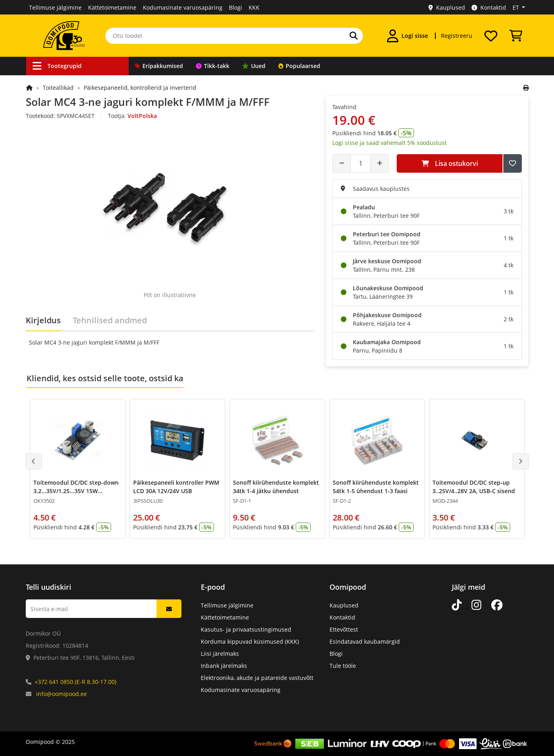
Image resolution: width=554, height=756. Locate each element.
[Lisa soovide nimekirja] (513, 163)
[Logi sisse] (408, 36)
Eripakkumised (159, 66)
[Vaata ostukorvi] (516, 36)
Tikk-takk (213, 66)
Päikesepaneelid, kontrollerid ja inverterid (140, 88)
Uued (254, 66)
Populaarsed (299, 66)
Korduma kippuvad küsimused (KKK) (250, 641)
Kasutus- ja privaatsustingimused (246, 629)
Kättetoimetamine (112, 7)
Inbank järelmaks (224, 666)
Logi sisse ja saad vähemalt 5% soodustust (389, 143)
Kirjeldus (43, 320)
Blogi (236, 7)
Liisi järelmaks (220, 654)
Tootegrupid (57, 66)
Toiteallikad (58, 88)
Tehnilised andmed (110, 320)
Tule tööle (343, 666)
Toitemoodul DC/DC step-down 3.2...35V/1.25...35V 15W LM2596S (76, 491)
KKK (254, 7)
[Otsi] (354, 36)
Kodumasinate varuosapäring (183, 7)
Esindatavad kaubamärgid (365, 641)
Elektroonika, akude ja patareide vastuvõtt (257, 678)
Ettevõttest (344, 629)
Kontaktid (489, 7)
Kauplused (447, 7)
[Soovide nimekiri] (491, 36)
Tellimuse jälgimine (55, 7)
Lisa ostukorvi (450, 163)
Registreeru (457, 36)
